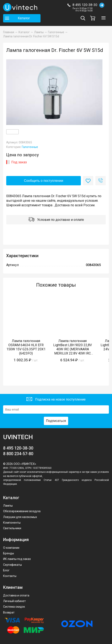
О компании (11, 548)
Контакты (10, 576)
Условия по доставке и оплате (56, 220)
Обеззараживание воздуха (22, 511)
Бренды (9, 553)
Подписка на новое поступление (56, 400)
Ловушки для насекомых (20, 517)
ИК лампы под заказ (17, 559)
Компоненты (12, 523)
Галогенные (30, 147)
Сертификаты (12, 565)
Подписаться (56, 421)
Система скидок (14, 607)
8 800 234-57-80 (18, 454)
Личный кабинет (14, 601)
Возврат (9, 612)
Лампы (8, 506)
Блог (6, 570)
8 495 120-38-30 (85, 5)
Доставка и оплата (16, 595)
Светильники (12, 528)
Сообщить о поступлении (44, 181)
